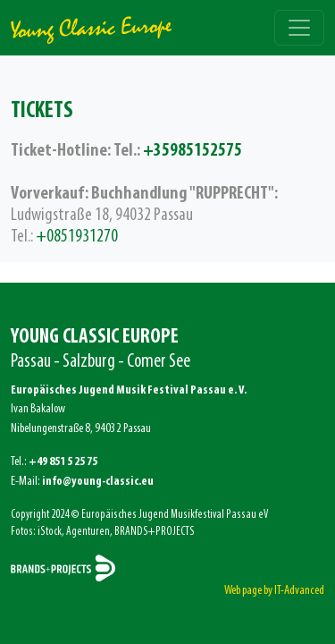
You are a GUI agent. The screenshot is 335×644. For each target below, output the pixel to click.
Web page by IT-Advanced (274, 591)
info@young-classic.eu (98, 482)
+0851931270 (77, 237)
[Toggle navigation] (299, 28)
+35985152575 (193, 151)
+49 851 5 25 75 (63, 462)
